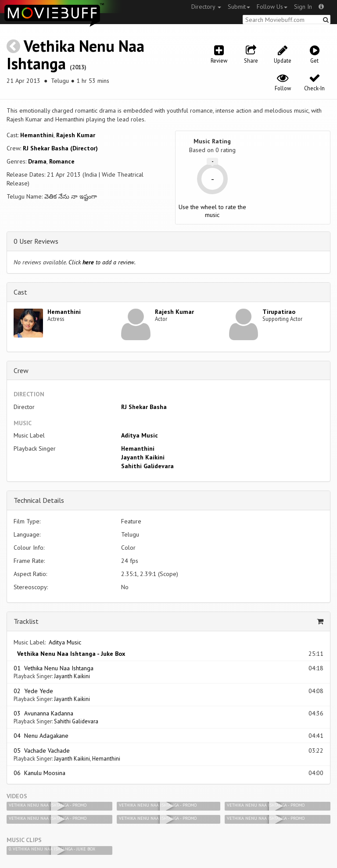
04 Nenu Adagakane (41, 736)
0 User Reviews (36, 241)
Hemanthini (37, 135)
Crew (21, 370)
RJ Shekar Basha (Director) (60, 148)
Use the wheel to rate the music (212, 211)
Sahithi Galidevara (147, 466)
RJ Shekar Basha (144, 407)
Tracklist (26, 621)
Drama (37, 161)
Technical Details (39, 500)
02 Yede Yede (33, 691)
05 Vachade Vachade (42, 751)
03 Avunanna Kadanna (43, 713)
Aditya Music (140, 435)
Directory (206, 7)
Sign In (303, 7)
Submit (239, 7)
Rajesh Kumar (76, 135)
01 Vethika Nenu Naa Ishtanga (54, 668)
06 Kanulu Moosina (39, 773)
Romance (62, 161)
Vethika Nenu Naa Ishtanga (75, 55)
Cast (20, 292)
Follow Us (272, 7)
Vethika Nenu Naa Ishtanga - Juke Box (69, 654)
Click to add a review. (102, 262)
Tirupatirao (279, 312)
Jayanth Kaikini (143, 457)
